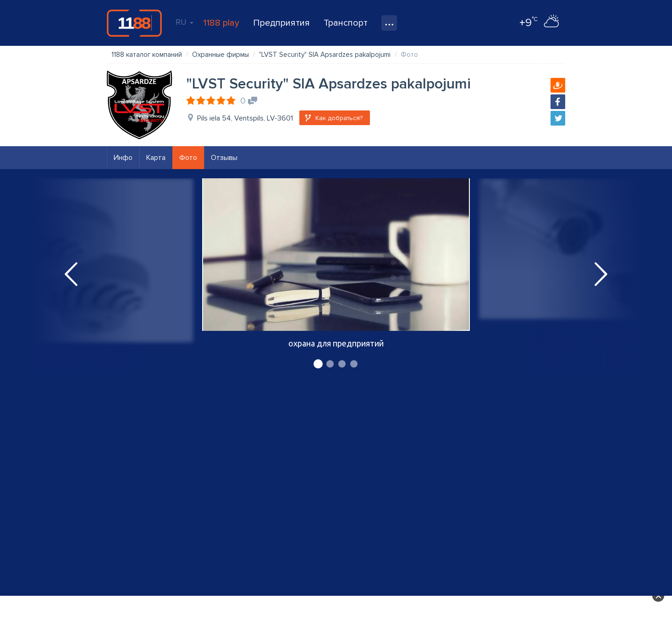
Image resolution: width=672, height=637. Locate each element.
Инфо (123, 158)
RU (185, 22)
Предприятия (281, 23)
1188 (134, 23)
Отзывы (224, 158)
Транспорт (346, 23)
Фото (188, 158)
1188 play (221, 23)
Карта (156, 158)
